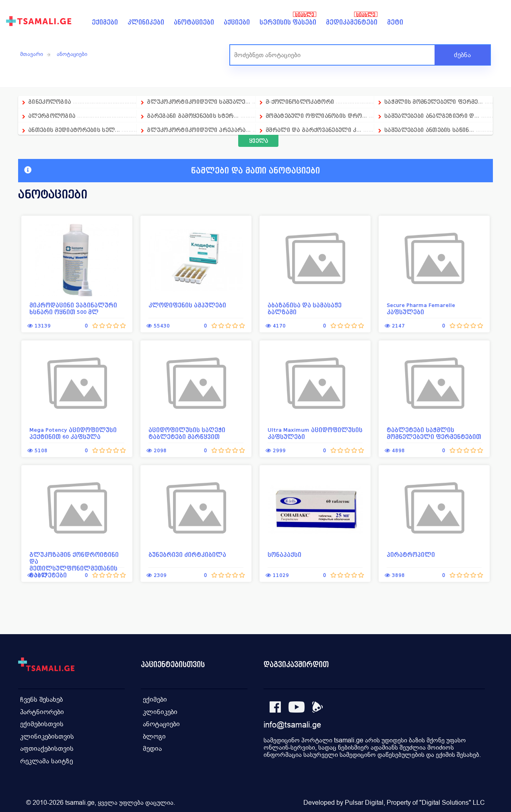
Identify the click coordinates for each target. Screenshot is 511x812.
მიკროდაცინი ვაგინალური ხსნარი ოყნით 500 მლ (73, 309)
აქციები (237, 22)
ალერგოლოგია (53, 116)
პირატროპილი (411, 555)
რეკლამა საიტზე (46, 759)
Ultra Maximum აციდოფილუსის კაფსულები (315, 433)
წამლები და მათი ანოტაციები (172, 171)
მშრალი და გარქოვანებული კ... (313, 130)
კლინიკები (146, 22)
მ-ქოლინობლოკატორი (300, 102)
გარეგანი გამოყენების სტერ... (193, 116)
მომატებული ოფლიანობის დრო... (316, 116)
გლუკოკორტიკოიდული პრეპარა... (199, 130)
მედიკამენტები (352, 22)
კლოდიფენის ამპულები (187, 305)
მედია (152, 747)
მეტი (395, 22)
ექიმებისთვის (42, 723)
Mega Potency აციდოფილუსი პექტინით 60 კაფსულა (73, 433)
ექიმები (105, 22)
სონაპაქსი (284, 555)
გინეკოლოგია (49, 102)
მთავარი (32, 54)
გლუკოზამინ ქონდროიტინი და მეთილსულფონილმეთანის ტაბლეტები (74, 565)
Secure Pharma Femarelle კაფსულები (421, 309)
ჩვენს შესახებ (41, 699)
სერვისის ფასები (288, 22)
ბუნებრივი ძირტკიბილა (187, 555)
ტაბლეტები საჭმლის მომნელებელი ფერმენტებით (434, 433)
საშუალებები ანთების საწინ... (429, 130)
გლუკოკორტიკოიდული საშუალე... (199, 102)
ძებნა (462, 55)
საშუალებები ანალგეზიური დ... (432, 116)
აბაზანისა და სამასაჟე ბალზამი (305, 309)
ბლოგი (154, 735)
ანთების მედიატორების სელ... (74, 130)
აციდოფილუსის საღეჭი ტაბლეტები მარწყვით (187, 433)
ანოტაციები (194, 22)
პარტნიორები (42, 711)
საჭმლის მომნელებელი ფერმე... (434, 102)
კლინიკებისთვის (47, 735)
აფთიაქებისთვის (47, 747)
